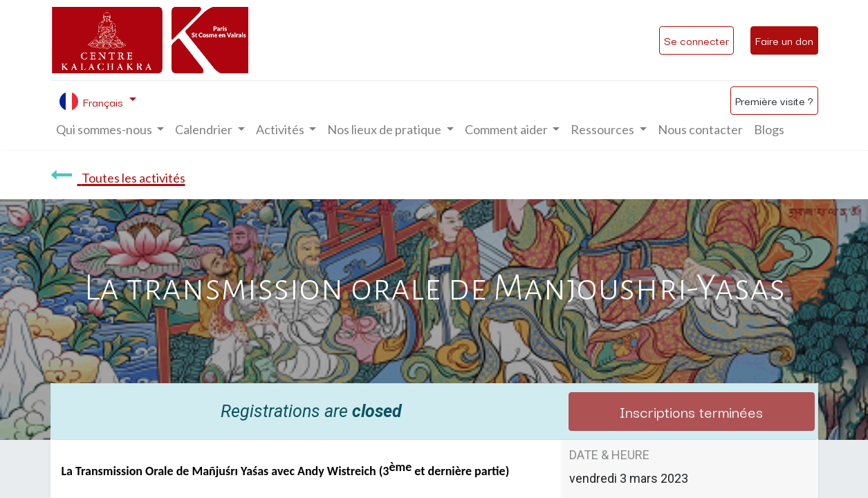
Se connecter (696, 40)
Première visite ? (774, 100)
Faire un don (784, 40)
